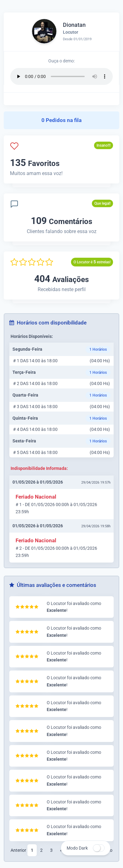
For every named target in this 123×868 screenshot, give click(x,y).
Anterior (18, 850)
